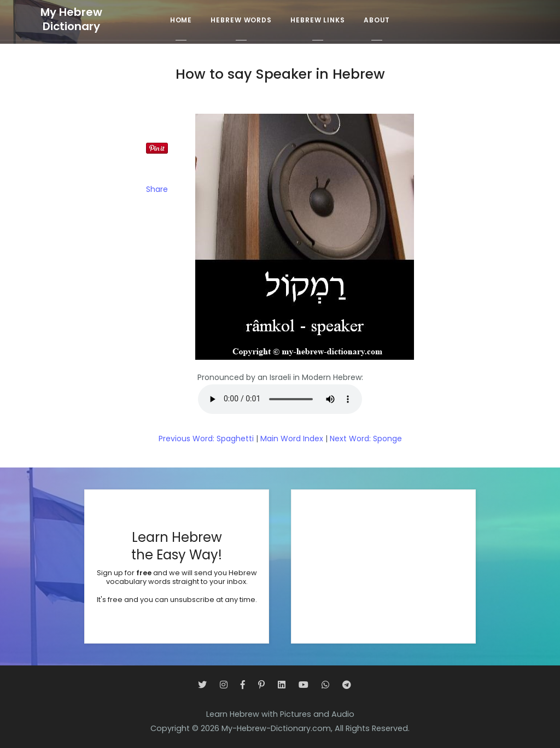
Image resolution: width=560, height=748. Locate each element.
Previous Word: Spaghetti (206, 439)
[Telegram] (347, 685)
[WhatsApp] (325, 685)
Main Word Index (292, 439)
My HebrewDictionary (71, 19)
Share (157, 189)
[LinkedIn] (282, 685)
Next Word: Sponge (366, 439)
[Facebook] (243, 685)
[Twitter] (202, 685)
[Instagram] (224, 685)
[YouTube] (304, 685)
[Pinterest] (261, 685)
